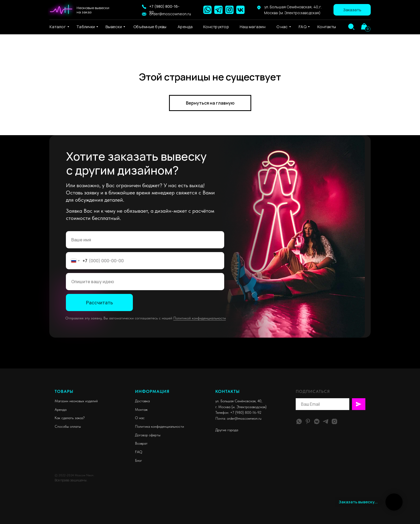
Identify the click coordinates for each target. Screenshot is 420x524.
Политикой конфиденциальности (200, 318)
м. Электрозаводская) (250, 407)
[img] (351, 27)
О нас (140, 418)
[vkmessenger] (317, 421)
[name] (145, 240)
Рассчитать (100, 303)
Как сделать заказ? (70, 418)
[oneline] (145, 282)
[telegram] (326, 421)
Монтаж (141, 409)
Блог (138, 460)
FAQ (139, 452)
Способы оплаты (68, 426)
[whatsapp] (299, 421)
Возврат (141, 443)
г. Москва (223, 407)
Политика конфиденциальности (160, 426)
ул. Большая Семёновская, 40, (239, 401)
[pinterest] (308, 421)
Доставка (142, 401)
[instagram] (334, 421)
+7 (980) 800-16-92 (246, 412)
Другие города (227, 430)
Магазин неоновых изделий (76, 401)
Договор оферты (148, 435)
